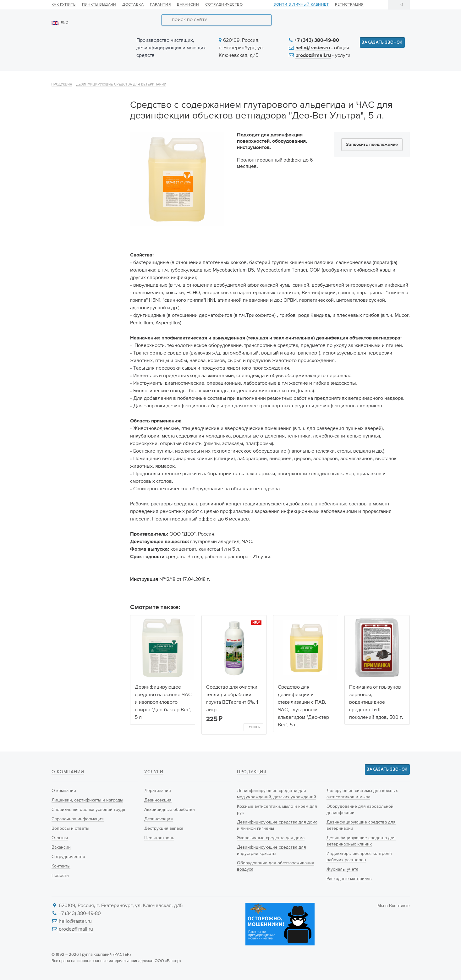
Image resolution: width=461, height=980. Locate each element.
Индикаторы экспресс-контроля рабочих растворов (82, 361)
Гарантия (160, 5)
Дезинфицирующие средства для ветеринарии (121, 101)
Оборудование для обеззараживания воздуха (86, 249)
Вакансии (188, 5)
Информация (333, 79)
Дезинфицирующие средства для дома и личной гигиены (79, 182)
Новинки (185, 79)
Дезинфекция (159, 819)
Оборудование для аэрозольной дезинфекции (87, 294)
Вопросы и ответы (70, 829)
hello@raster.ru (313, 48)
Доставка (133, 5)
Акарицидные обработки (170, 810)
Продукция (132, 79)
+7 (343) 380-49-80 (317, 41)
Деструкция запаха (164, 829)
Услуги (231, 79)
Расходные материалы (81, 390)
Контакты (390, 79)
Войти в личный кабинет (301, 5)
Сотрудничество (224, 5)
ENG (65, 23)
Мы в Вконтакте (394, 906)
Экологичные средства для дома (87, 205)
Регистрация (349, 5)
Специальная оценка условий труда (88, 810)
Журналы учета (73, 379)
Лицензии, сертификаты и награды (87, 800)
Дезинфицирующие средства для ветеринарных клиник (88, 335)
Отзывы (60, 838)
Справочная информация (78, 819)
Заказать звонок (382, 42)
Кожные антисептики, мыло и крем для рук (87, 160)
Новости (278, 79)
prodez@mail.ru (313, 56)
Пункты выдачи (99, 5)
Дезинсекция (158, 800)
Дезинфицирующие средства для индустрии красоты (83, 227)
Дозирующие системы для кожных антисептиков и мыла (86, 272)
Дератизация (158, 791)
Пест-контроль (159, 838)
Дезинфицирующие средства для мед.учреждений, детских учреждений (85, 134)
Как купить (64, 5)
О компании (75, 79)
